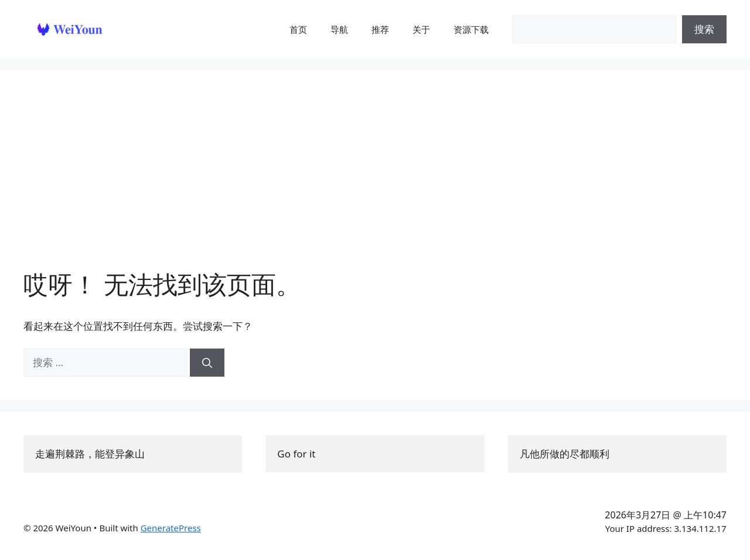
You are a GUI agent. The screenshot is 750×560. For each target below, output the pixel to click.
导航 (339, 29)
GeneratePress (171, 528)
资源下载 (471, 29)
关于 (421, 29)
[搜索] (207, 363)
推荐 (380, 29)
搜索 (704, 29)
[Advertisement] (375, 182)
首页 (298, 29)
